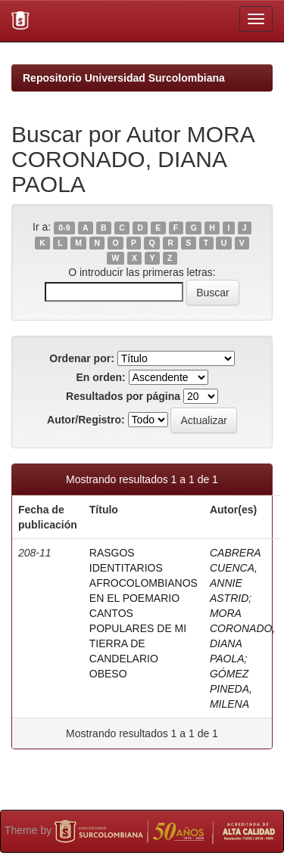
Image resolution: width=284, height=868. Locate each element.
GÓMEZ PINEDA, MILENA (231, 689)
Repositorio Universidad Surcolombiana (124, 78)
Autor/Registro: (86, 420)
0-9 (64, 228)
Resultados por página (123, 396)
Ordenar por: (82, 358)
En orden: (100, 377)
